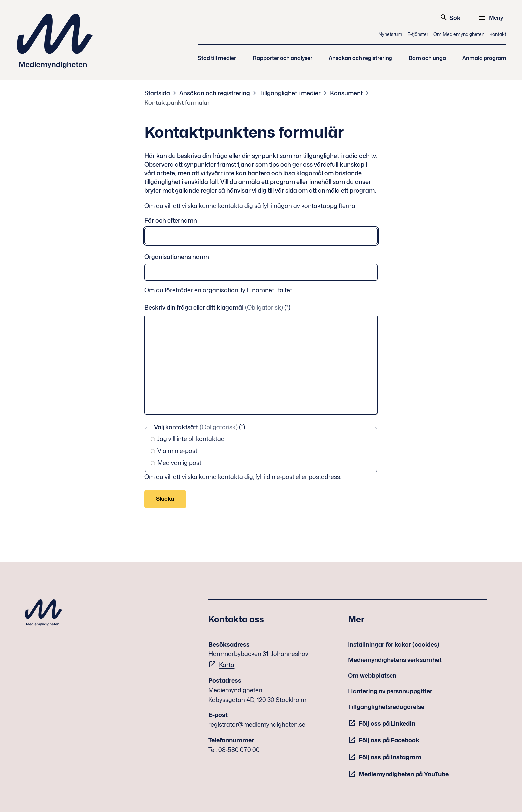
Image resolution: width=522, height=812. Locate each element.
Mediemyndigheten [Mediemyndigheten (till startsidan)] (55, 41)
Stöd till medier (217, 58)
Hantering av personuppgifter (390, 691)
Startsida (157, 93)
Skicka (165, 499)
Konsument (346, 93)
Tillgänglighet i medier (290, 93)
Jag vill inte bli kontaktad (188, 439)
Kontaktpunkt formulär (177, 103)
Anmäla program (484, 58)
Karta (227, 665)
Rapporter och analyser (282, 58)
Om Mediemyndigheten (459, 34)
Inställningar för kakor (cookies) (394, 644)
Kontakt (498, 34)
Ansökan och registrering (360, 58)
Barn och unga (427, 58)
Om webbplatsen (372, 675)
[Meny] (492, 18)
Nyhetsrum (390, 34)
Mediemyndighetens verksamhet (395, 660)
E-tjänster (418, 34)
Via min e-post (174, 451)
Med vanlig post (176, 463)
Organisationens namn (177, 257)
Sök (450, 17)
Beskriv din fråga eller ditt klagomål (214, 308)
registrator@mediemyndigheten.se (257, 725)
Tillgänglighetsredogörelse (386, 707)
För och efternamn (171, 220)
